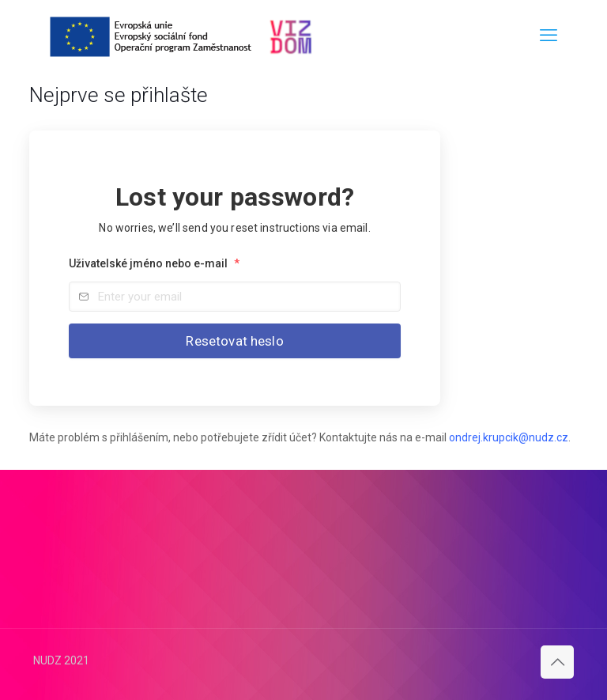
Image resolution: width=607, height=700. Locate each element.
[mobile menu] (549, 36)
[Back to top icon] (557, 662)
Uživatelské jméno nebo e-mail (154, 263)
